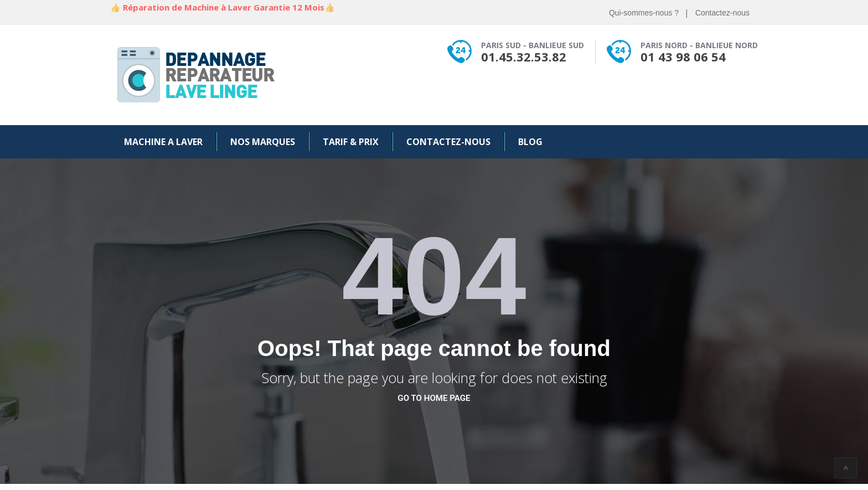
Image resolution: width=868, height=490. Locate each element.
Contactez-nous (722, 13)
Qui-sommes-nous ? (644, 13)
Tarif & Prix (351, 142)
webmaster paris (95, 487)
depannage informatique (141, 487)
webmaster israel (229, 487)
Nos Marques (263, 142)
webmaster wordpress (52, 487)
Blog (530, 142)
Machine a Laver (163, 142)
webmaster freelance (187, 487)
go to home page (434, 398)
